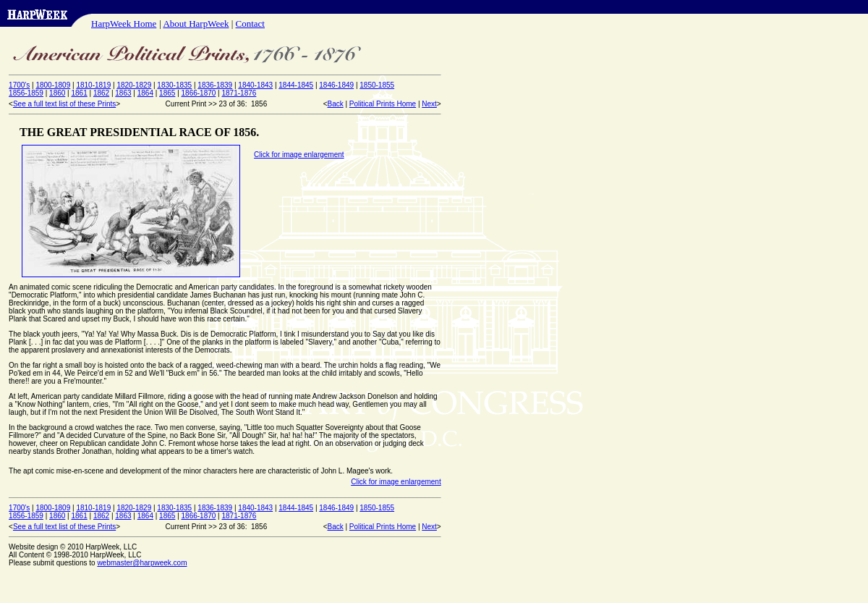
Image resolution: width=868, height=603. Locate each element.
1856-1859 (26, 93)
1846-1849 (336, 85)
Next (429, 104)
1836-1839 (215, 85)
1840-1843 (255, 85)
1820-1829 (134, 85)
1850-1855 (377, 85)
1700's (19, 85)
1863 (123, 93)
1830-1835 (174, 85)
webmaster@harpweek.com (142, 563)
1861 (79, 93)
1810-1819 (93, 85)
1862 (101, 93)
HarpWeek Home (124, 24)
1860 (57, 93)
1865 (167, 93)
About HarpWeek (196, 24)
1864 (145, 93)
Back (335, 104)
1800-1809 (53, 85)
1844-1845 (296, 85)
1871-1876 (239, 93)
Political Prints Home (383, 104)
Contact (250, 24)
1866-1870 (199, 93)
